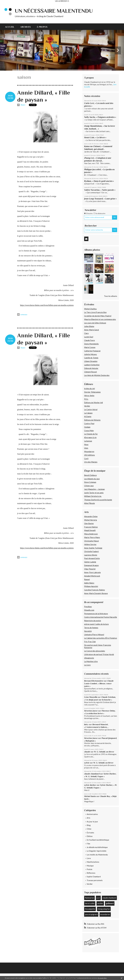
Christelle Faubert (91, 551)
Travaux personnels (95, 880)
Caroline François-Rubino (95, 590)
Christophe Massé (91, 541)
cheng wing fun (104, 909)
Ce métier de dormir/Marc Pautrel (98, 316)
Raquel (87, 579)
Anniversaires (92, 814)
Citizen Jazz (89, 486)
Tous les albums (111, 296)
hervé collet (90, 903)
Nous (86, 444)
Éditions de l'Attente (92, 420)
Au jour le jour (92, 822)
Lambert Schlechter (92, 365)
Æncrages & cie (90, 437)
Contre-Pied (89, 423)
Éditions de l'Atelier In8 (93, 403)
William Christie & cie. (93, 496)
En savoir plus (102, 978)
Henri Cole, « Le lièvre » (95, 137)
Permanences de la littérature (96, 614)
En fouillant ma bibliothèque (98, 840)
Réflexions (91, 873)
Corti (86, 459)
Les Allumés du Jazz (92, 479)
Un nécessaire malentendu (54, 11)
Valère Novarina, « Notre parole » (100, 190)
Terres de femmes (91, 628)
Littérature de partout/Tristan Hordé (99, 654)
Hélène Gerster (90, 544)
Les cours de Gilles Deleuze (95, 323)
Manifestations (93, 862)
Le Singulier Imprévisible (97, 851)
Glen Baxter (89, 523)
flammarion (89, 898)
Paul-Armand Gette (92, 558)
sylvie (87, 763)
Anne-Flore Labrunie (92, 572)
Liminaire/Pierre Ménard (94, 635)
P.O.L (86, 399)
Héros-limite (89, 396)
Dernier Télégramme (92, 392)
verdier (100, 903)
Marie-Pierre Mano (92, 537)
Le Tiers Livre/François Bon (95, 312)
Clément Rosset (91, 372)
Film (88, 844)
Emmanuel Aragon (91, 565)
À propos (42, 27)
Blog (89, 825)
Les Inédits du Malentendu (97, 855)
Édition (90, 836)
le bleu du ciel (89, 388)
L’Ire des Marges (91, 462)
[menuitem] (11, 27)
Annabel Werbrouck (92, 576)
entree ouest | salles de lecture (96, 624)
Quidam (87, 427)
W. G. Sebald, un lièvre (104, 752)
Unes (86, 448)
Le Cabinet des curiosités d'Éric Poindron (101, 638)
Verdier (87, 406)
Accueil (10, 27)
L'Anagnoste (89, 658)
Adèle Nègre (89, 583)
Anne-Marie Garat (92, 330)
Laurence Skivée (91, 555)
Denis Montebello (91, 344)
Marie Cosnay (90, 347)
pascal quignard (91, 914)
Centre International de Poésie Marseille (101, 617)
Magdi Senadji (90, 530)
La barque (88, 441)
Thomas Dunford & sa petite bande (98, 500)
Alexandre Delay (91, 516)
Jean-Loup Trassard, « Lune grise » (100, 199)
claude (87, 752)
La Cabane (88, 413)
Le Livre (87, 665)
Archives (25, 27)
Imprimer (22, 315)
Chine (89, 829)
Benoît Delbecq (90, 475)
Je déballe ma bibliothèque (97, 847)
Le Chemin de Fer (91, 434)
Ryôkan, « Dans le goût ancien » (99, 181)
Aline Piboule (89, 503)
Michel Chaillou (90, 309)
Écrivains (90, 833)
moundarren (105, 914)
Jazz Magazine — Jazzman (94, 489)
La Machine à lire (91, 661)
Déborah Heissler (91, 368)
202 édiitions (89, 455)
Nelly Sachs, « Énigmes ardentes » (100, 117)
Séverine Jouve (91, 711)
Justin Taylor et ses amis (94, 493)
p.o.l (98, 898)
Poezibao (88, 607)
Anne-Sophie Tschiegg (93, 548)
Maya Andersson (91, 534)
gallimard (110, 903)
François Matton (91, 527)
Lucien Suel (89, 337)
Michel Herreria (91, 520)
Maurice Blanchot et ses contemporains (100, 319)
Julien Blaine (89, 326)
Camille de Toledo (91, 358)
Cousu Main (89, 431)
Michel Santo (90, 796)
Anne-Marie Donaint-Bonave (96, 593)
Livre (89, 858)
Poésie (89, 869)
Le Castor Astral (91, 409)
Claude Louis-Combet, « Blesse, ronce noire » (99, 684)
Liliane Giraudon (91, 361)
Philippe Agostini (91, 586)
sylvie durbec (90, 785)
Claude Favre (89, 340)
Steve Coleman (90, 482)
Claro (86, 333)
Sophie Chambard (94, 877)
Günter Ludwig (90, 562)
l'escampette (90, 909)
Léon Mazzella (91, 697)
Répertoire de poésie (93, 621)
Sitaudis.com (89, 610)
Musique (90, 866)
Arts (88, 818)
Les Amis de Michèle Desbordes (97, 375)
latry (86, 724)
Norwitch (88, 631)
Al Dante (88, 416)
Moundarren (89, 451)
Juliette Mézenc (91, 354)
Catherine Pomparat (92, 351)
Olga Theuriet (90, 569)
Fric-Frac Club (90, 642)
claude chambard (92, 774)
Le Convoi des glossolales (95, 651)
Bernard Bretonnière (94, 681)
